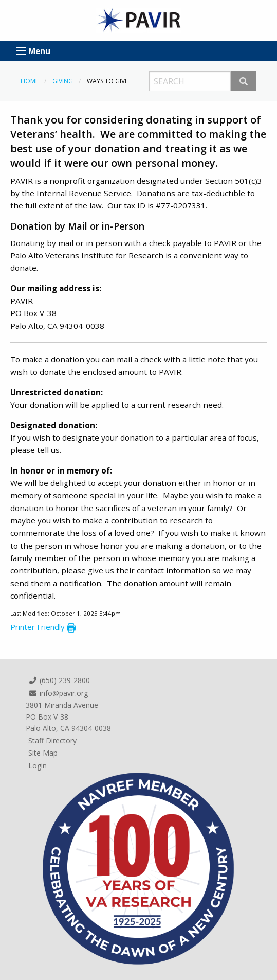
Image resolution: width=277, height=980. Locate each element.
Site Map (43, 753)
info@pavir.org (58, 693)
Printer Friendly (43, 627)
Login (38, 766)
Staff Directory (52, 740)
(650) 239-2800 (59, 680)
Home (30, 81)
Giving (63, 81)
